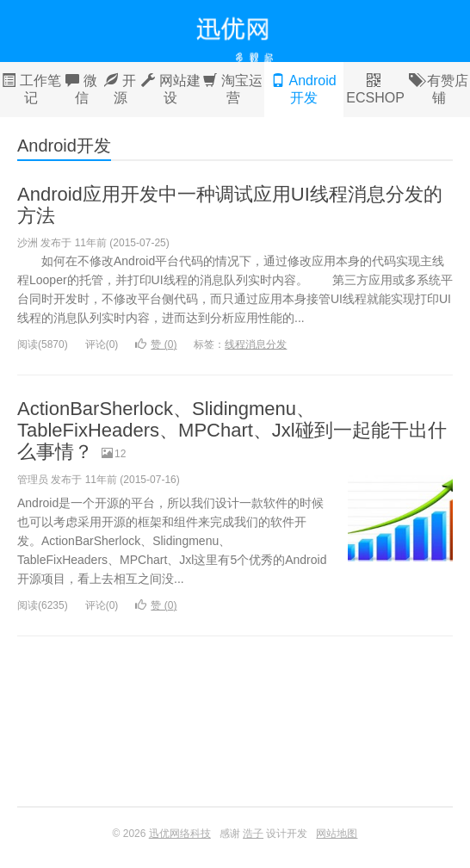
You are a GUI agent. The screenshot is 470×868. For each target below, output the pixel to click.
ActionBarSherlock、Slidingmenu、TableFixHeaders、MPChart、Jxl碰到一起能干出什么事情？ (232, 430)
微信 (81, 89)
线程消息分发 (256, 344)
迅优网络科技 (235, 31)
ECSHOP (375, 90)
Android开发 (304, 89)
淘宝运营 (233, 89)
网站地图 (337, 834)
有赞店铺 (439, 89)
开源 (120, 89)
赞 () (156, 344)
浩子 (253, 834)
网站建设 (171, 89)
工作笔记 (31, 89)
